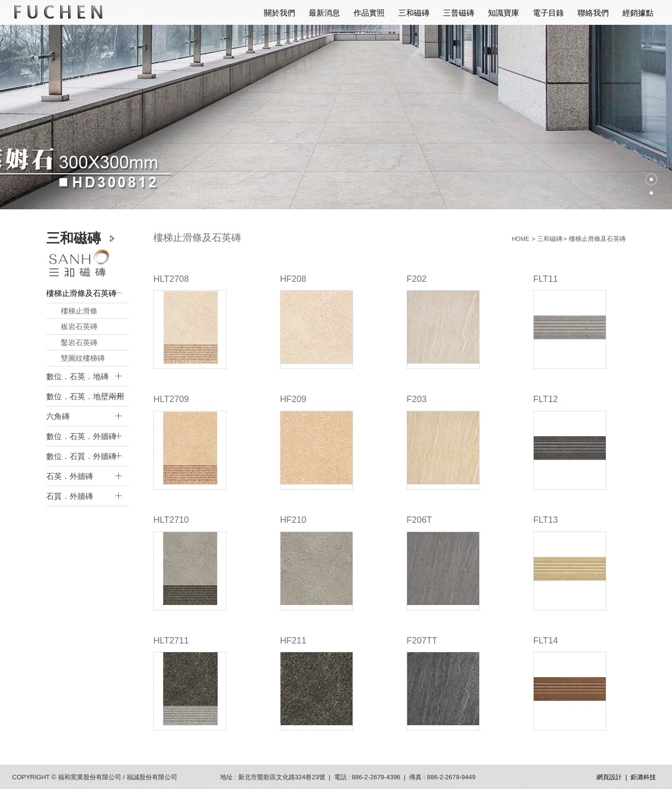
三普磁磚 (459, 13)
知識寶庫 (504, 13)
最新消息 (324, 13)
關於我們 (280, 13)
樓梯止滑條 (79, 311)
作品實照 (369, 13)
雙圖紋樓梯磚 (83, 358)
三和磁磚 (414, 13)
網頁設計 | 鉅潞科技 (626, 777)
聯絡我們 (593, 13)
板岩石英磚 (79, 326)
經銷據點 (638, 13)
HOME (521, 239)
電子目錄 (548, 13)
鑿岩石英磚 (79, 342)
